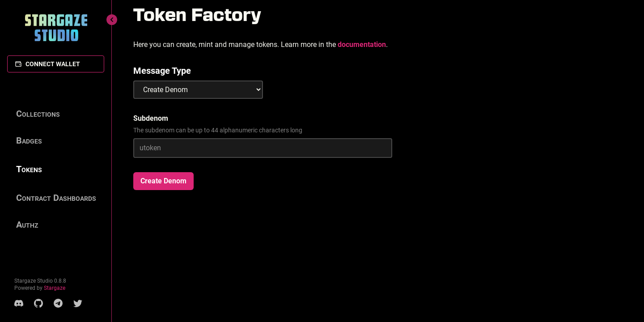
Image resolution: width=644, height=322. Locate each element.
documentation (362, 44)
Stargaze (55, 288)
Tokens (29, 169)
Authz (27, 225)
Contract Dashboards (56, 198)
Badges (29, 140)
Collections (38, 114)
